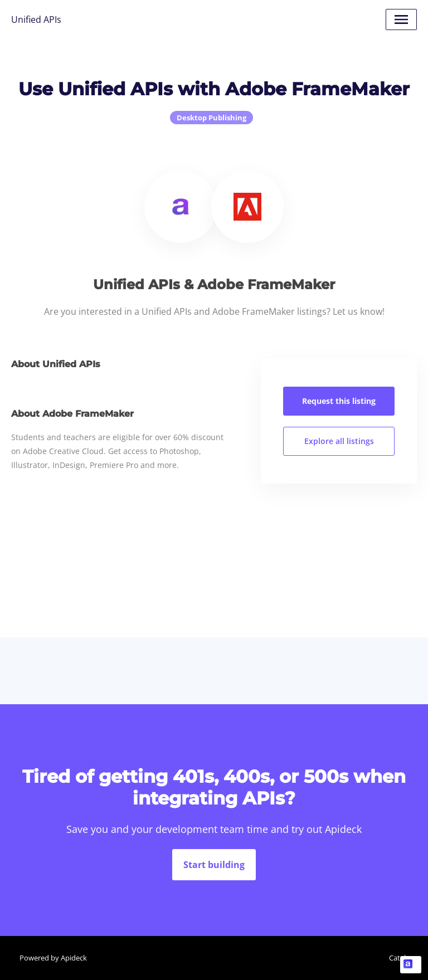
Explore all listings (339, 441)
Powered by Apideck (53, 958)
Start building (214, 865)
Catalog (402, 958)
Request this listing (339, 401)
